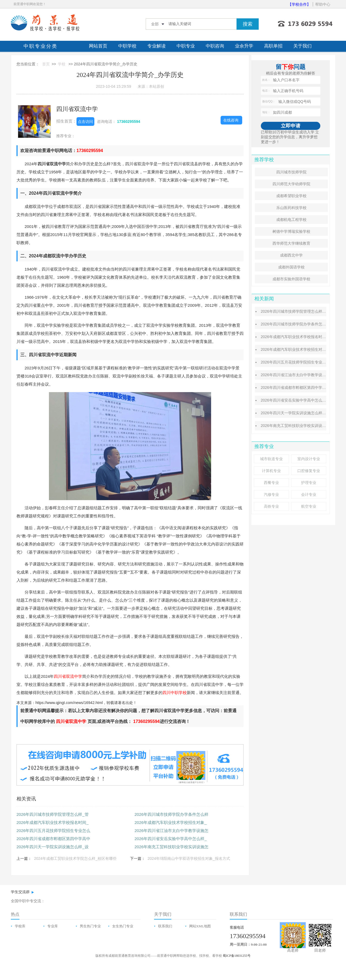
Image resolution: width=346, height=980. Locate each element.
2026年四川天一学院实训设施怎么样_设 (53, 847)
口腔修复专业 (309, 471)
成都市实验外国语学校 (291, 279)
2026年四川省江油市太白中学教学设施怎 (172, 831)
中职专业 (186, 46)
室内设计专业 (309, 459)
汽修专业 (271, 494)
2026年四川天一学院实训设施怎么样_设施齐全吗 (302, 413)
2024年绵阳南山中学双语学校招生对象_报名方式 (189, 858)
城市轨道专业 (271, 459)
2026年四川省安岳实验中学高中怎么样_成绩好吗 (302, 400)
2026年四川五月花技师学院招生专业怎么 (53, 831)
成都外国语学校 (291, 267)
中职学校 (127, 46)
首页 (46, 64)
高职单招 (273, 46)
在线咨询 (231, 120)
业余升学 (244, 46)
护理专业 (309, 483)
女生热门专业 (123, 926)
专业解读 (157, 46)
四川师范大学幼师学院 (291, 184)
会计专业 (309, 494)
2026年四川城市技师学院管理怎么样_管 (53, 814)
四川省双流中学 (77, 109)
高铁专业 (271, 506)
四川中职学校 (175, 693)
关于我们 (302, 46)
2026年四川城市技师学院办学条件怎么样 (172, 814)
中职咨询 (215, 46)
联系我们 (165, 926)
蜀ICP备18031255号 (237, 956)
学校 (62, 64)
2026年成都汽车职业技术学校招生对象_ (171, 822)
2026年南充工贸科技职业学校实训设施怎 (172, 847)
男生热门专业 (90, 926)
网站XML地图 (200, 926)
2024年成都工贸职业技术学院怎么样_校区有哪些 (75, 858)
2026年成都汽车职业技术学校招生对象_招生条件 (302, 349)
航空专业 (309, 506)
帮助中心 (323, 4)
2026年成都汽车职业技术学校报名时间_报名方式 (302, 337)
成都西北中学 (291, 255)
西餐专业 (271, 483)
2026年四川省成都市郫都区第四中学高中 (53, 839)
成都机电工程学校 (291, 220)
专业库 (53, 926)
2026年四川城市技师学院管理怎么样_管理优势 (300, 311)
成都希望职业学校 (291, 196)
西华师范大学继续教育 (291, 243)
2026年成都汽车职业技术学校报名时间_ (53, 822)
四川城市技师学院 (291, 172)
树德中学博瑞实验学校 (291, 231)
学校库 (20, 926)
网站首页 (98, 46)
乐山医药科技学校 (291, 208)
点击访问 (85, 122)
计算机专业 (271, 471)
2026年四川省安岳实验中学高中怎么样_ (171, 839)
